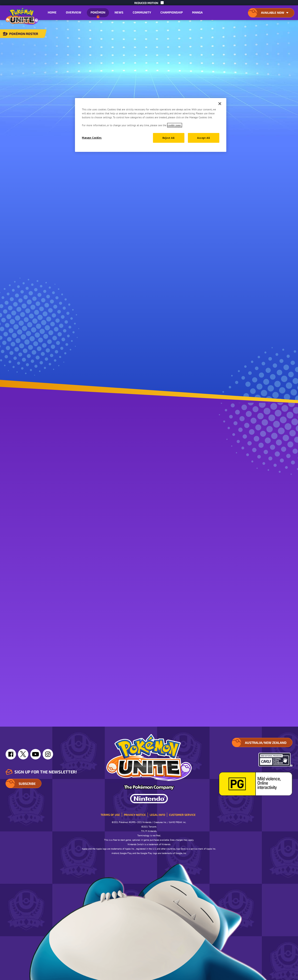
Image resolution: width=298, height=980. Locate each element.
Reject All (169, 138)
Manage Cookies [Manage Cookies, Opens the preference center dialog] (92, 138)
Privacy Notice (135, 815)
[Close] (220, 104)
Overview (74, 12)
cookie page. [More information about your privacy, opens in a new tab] (175, 125)
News (119, 12)
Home (52, 12)
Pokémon (98, 14)
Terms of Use (110, 815)
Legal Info (157, 815)
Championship (172, 12)
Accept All (204, 138)
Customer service (182, 815)
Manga (197, 12)
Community (142, 12)
